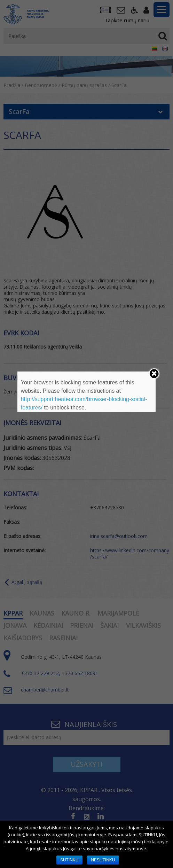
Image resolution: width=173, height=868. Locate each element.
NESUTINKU (103, 860)
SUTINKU (69, 860)
